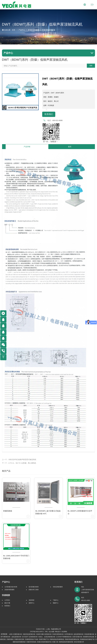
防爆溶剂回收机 (31, 642)
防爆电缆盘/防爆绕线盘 (57, 639)
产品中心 (22, 30)
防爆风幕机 (10, 639)
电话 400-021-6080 (86, 599)
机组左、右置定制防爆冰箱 (47, 637)
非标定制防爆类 (58, 587)
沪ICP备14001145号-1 (37, 632)
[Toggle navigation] (92, 5)
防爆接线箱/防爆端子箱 (87, 639)
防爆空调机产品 (44, 639)
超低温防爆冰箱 (79, 634)
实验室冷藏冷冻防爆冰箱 (44, 634)
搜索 (91, 66)
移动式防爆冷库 (79, 642)
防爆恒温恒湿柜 (19, 639)
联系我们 (49, 114)
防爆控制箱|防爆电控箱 (72, 639)
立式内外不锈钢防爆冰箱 (64, 637)
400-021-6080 (57, 120)
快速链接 (6, 595)
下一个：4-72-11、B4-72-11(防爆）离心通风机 (19, 463)
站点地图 (52, 632)
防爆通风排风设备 (49, 30)
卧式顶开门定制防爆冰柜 (30, 637)
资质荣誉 (32, 600)
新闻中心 (32, 603)
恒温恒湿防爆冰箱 (58, 634)
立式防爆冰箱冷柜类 (11, 587)
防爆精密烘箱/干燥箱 (32, 639)
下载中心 (56, 600)
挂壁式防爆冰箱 (77, 637)
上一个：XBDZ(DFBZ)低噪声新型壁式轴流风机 (19, 459)
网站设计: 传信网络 (61, 632)
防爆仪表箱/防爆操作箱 (44, 642)
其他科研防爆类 (34, 30)
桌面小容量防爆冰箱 (16, 634)
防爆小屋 (55, 642)
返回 (70, 147)
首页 (14, 30)
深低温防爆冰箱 (89, 634)
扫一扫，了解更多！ (50, 142)
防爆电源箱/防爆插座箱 (66, 642)
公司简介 (7, 600)
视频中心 (56, 603)
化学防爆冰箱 (69, 634)
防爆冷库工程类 (34, 590)
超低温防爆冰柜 (16, 637)
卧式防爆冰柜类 (34, 587)
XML (46, 632)
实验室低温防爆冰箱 (29, 634)
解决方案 (7, 603)
